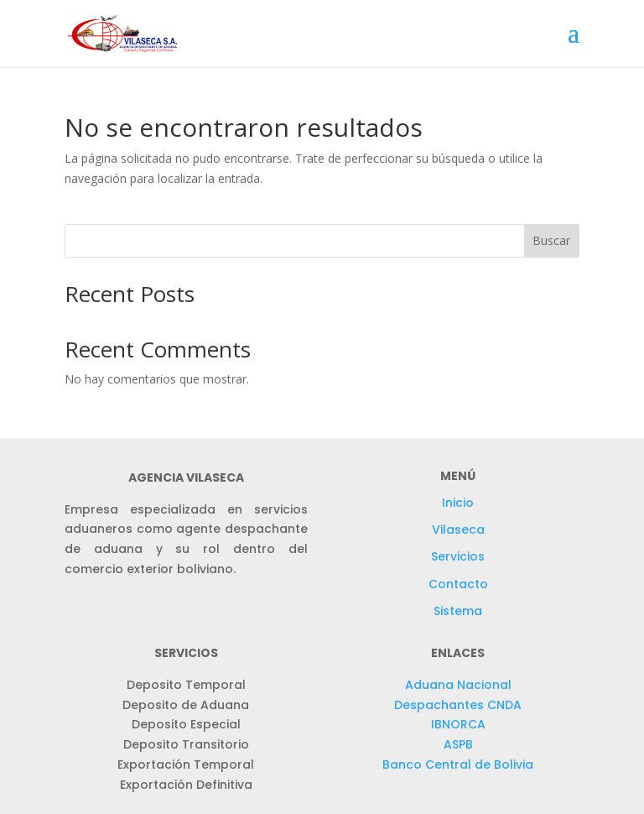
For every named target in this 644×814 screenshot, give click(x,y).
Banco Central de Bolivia (458, 764)
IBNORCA (458, 724)
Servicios (458, 556)
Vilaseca (458, 530)
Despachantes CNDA (458, 705)
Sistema (458, 611)
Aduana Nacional (458, 685)
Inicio (458, 503)
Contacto (458, 584)
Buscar (551, 240)
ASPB (458, 744)
